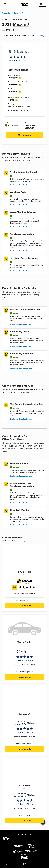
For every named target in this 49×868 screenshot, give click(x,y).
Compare (24, 135)
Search (6, 13)
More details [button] (24, 606)
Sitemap (27, 864)
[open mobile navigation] (5, 4)
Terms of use (18, 864)
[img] (18, 56)
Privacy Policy (7, 864)
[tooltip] (20, 78)
